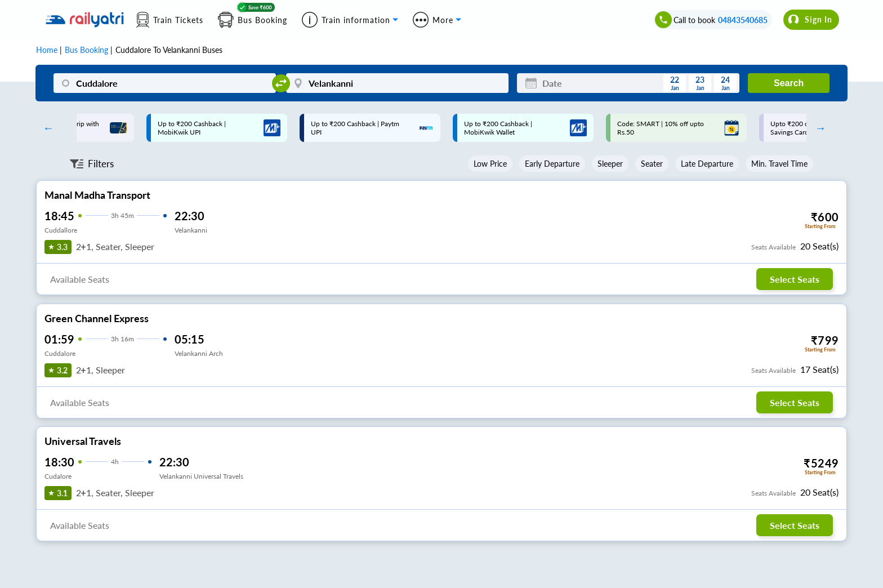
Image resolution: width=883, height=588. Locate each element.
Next (818, 128)
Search (789, 83)
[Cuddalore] (165, 83)
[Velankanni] (397, 83)
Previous (46, 128)
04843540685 (743, 20)
